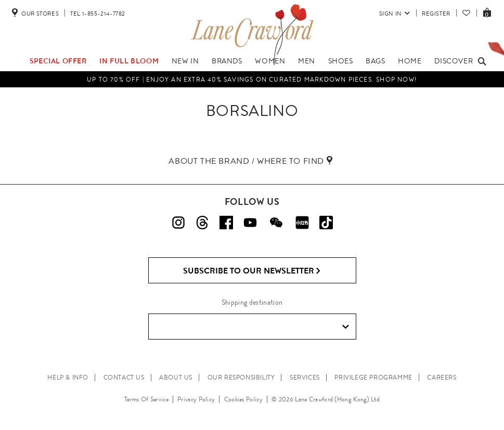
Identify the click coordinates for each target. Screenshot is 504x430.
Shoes (341, 61)
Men (307, 61)
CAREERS (442, 377)
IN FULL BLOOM (129, 61)
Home (410, 61)
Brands (227, 61)
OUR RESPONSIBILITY (241, 377)
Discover (454, 61)
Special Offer (58, 61)
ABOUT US (176, 377)
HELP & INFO (68, 377)
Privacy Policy (196, 399)
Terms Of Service (146, 399)
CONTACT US (124, 377)
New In (185, 61)
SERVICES (305, 377)
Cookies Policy (243, 399)
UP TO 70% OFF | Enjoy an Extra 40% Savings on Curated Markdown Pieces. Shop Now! (252, 80)
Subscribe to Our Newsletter (252, 271)
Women (270, 61)
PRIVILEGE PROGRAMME (373, 377)
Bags (375, 61)
